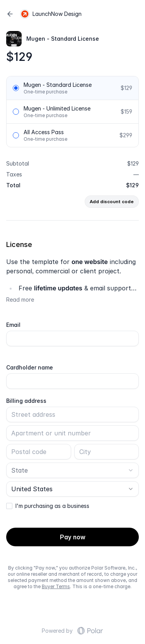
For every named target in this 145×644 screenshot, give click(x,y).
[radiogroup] (72, 112)
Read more (20, 300)
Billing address (26, 401)
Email (13, 325)
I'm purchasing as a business (52, 506)
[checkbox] (9, 506)
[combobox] (72, 470)
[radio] (16, 88)
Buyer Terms (56, 586)
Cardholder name (30, 368)
